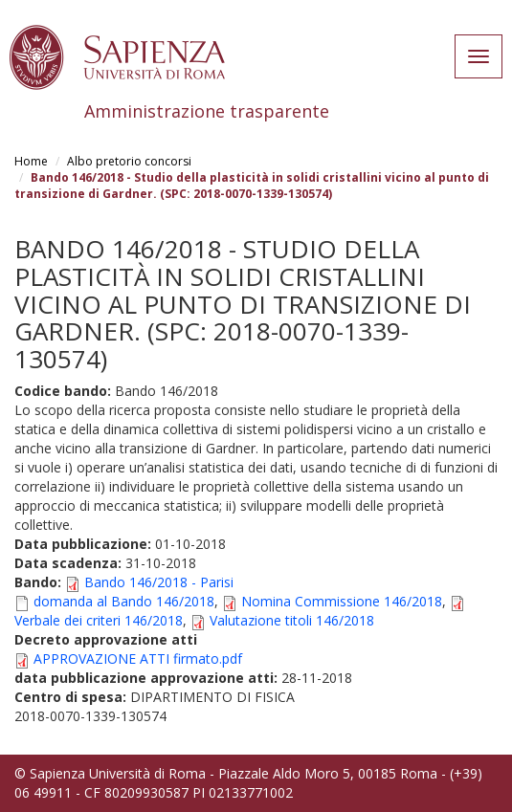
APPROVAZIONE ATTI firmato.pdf (138, 658)
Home (31, 161)
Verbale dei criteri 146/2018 (99, 620)
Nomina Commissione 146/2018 (342, 601)
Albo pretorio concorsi (129, 161)
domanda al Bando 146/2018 (124, 601)
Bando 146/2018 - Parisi (159, 582)
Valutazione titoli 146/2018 (292, 620)
